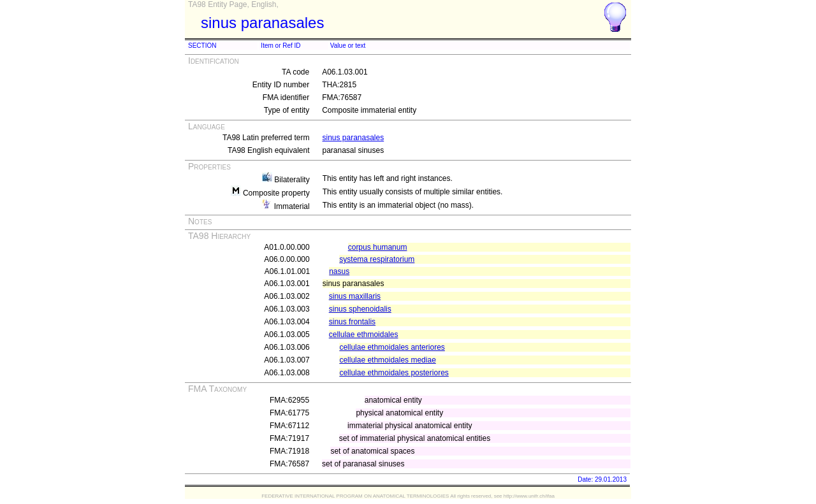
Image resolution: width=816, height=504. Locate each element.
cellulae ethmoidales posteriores (394, 373)
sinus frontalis (352, 322)
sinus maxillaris (355, 296)
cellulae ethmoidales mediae (387, 360)
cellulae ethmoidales (364, 335)
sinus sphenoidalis (360, 309)
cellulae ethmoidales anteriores (392, 347)
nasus (339, 271)
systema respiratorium (377, 259)
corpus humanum (378, 247)
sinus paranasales (353, 138)
